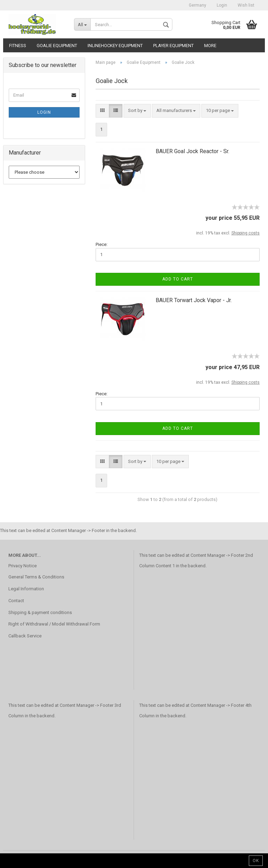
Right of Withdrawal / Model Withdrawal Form (54, 624)
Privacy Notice (23, 566)
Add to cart (178, 279)
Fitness (18, 46)
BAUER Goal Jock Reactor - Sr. (192, 151)
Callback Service (25, 636)
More (210, 46)
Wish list (246, 5)
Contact (16, 601)
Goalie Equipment (57, 46)
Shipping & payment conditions (40, 612)
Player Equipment (173, 46)
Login (222, 5)
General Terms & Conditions (36, 577)
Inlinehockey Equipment (115, 46)
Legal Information (26, 589)
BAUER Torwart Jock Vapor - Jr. (194, 300)
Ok (256, 861)
